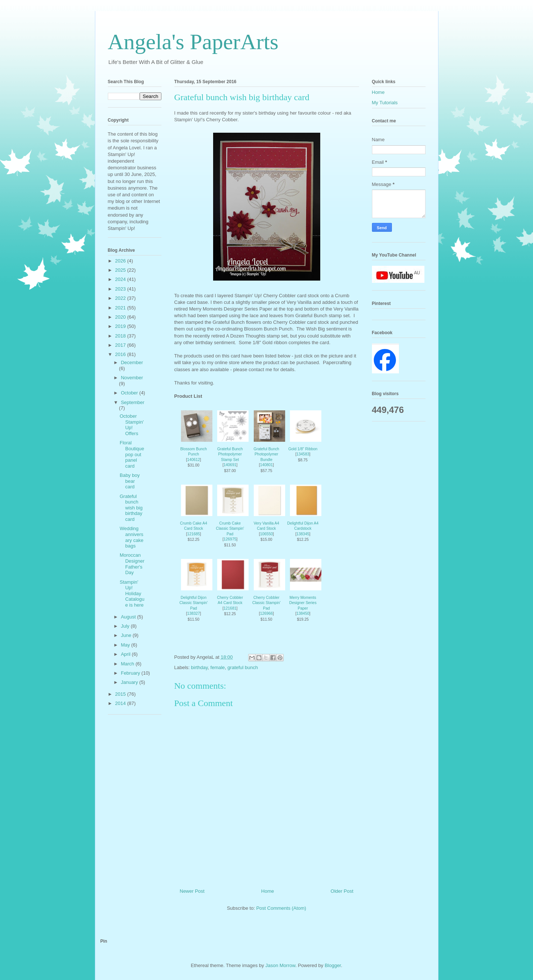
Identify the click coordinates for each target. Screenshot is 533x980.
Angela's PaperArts (193, 42)
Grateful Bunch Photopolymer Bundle (266, 454)
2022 (121, 298)
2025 (121, 270)
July (126, 626)
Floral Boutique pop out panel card (132, 454)
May (126, 645)
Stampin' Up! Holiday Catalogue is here (132, 594)
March (128, 664)
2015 (121, 694)
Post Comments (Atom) (281, 908)
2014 (121, 703)
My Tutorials (385, 103)
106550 (266, 534)
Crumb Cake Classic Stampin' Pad (230, 529)
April (126, 654)
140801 (266, 465)
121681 (230, 608)
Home (268, 891)
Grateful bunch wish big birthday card (131, 508)
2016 (121, 354)
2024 (121, 279)
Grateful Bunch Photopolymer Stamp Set (230, 454)
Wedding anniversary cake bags (131, 537)
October (130, 393)
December (132, 362)
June (127, 635)
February (131, 673)
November (132, 378)
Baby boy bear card (130, 481)
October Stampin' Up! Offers (132, 425)
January (130, 682)
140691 (230, 465)
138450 (303, 613)
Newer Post (192, 891)
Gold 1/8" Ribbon (303, 449)
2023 (121, 289)
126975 (230, 539)
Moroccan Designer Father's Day (132, 564)
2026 (121, 261)
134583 (303, 454)
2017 (121, 345)
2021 (121, 308)
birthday (199, 667)
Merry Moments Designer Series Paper (303, 603)
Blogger (333, 965)
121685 (194, 534)
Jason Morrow (280, 965)
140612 (194, 460)
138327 (194, 613)
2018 (121, 336)
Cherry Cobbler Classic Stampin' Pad (266, 603)
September (133, 402)
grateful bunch (243, 667)
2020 (121, 317)
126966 (266, 613)
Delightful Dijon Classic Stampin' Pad (194, 603)
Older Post (342, 891)
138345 (303, 534)
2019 (121, 326)
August (129, 617)
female (218, 667)
